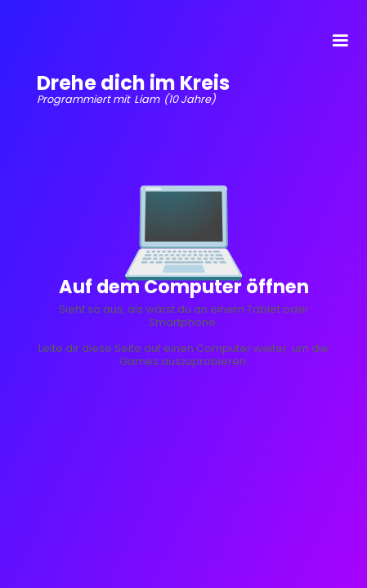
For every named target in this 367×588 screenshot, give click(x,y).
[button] (340, 41)
